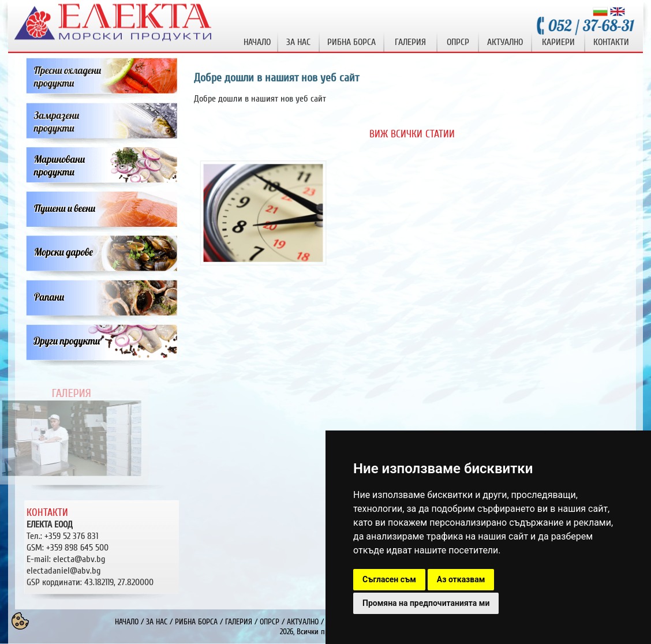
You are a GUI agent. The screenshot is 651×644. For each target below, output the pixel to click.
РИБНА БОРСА (196, 622)
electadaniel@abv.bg (63, 571)
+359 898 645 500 (77, 548)
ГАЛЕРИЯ (239, 622)
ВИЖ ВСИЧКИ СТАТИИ (412, 134)
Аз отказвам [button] (461, 579)
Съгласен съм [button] (389, 579)
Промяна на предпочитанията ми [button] (426, 603)
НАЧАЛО (127, 622)
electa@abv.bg (79, 559)
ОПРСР (270, 622)
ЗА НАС (157, 622)
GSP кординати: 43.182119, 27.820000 (90, 582)
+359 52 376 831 (71, 536)
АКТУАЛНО (303, 622)
